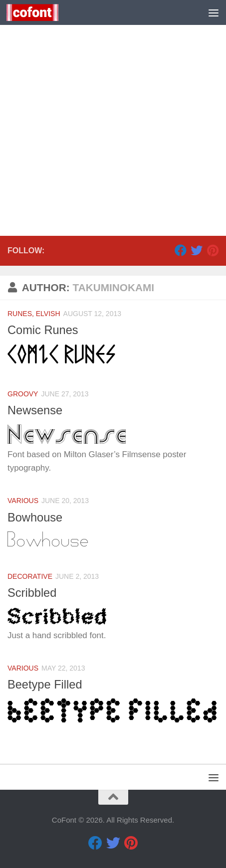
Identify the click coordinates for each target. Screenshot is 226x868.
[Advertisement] (113, 118)
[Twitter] (197, 250)
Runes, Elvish (34, 314)
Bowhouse (35, 518)
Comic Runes (43, 330)
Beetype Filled (45, 685)
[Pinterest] (213, 250)
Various (23, 501)
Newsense (35, 410)
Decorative (30, 576)
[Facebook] (181, 250)
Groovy (23, 394)
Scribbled (32, 593)
